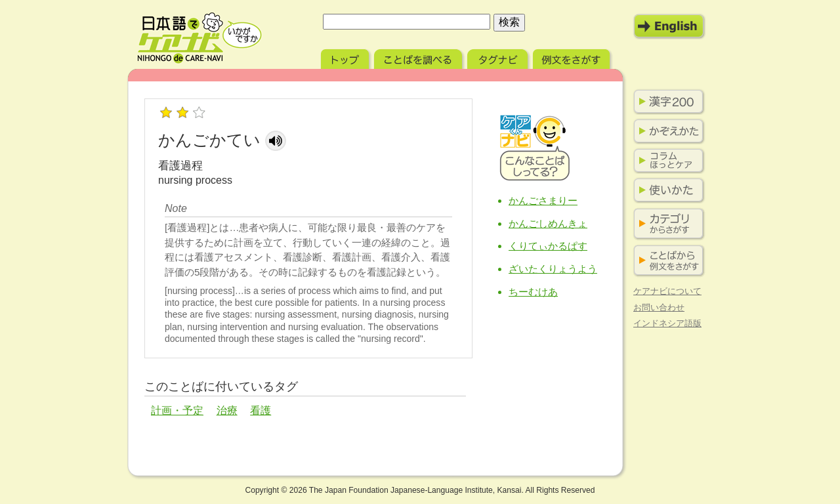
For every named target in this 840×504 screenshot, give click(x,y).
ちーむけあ (533, 292)
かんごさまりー (543, 200)
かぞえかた (666, 131)
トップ (346, 57)
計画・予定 (177, 410)
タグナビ (499, 57)
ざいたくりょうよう (553, 269)
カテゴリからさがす (666, 224)
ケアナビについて (667, 291)
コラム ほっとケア (666, 161)
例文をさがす (573, 57)
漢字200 (666, 102)
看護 (261, 410)
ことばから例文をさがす (666, 261)
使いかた (666, 190)
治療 (227, 410)
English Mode (669, 26)
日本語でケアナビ (199, 38)
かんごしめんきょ (548, 223)
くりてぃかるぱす (548, 246)
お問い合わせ (659, 307)
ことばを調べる (419, 57)
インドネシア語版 (667, 323)
